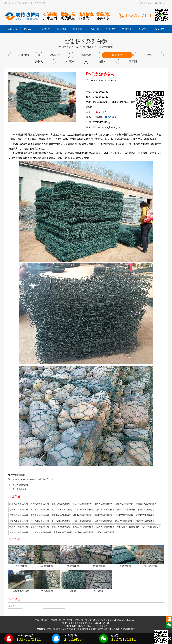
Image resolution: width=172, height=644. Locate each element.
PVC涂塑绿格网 (18, 475)
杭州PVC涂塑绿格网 (84, 532)
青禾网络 (102, 626)
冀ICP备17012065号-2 (75, 626)
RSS (107, 623)
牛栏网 (70, 629)
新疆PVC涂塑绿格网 (61, 527)
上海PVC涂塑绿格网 (61, 504)
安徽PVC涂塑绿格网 (126, 510)
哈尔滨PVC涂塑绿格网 (41, 532)
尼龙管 (63, 629)
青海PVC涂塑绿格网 (19, 527)
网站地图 (161, 3)
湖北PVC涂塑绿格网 (82, 515)
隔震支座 (86, 629)
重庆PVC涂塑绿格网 (82, 504)
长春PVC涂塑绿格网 (19, 532)
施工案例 (45, 29)
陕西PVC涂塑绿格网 (124, 521)
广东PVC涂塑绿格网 (124, 515)
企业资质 (143, 29)
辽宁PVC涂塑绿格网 (19, 510)
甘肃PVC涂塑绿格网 (145, 521)
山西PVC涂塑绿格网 (124, 504)
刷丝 (58, 629)
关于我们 (111, 29)
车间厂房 (127, 29)
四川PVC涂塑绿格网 (40, 521)
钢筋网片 (118, 629)
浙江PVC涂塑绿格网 (105, 510)
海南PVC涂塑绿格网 (19, 521)
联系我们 (160, 29)
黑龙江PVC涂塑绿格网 (62, 510)
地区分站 (147, 3)
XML (98, 623)
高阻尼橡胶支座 (98, 629)
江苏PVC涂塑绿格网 (84, 510)
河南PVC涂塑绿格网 (61, 515)
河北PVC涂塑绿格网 (103, 504)
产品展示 (29, 29)
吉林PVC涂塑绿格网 (40, 510)
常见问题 (61, 29)
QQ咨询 (111, 117)
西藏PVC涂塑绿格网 (103, 521)
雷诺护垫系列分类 (84, 47)
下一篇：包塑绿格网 (17, 489)
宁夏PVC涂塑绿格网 (40, 527)
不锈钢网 (78, 629)
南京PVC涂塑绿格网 (63, 532)
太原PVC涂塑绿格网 (105, 527)
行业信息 (94, 29)
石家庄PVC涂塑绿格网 (83, 527)
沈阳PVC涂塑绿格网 (151, 527)
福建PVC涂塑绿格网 (147, 510)
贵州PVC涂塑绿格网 (61, 521)
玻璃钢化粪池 (129, 629)
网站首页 (12, 29)
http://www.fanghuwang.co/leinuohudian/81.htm (32, 479)
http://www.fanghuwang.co (107, 127)
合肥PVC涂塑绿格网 (105, 532)
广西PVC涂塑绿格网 (145, 515)
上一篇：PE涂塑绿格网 (19, 485)
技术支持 (78, 29)
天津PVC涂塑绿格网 (40, 504)
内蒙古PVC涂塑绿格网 (146, 504)
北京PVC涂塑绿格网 (19, 504)
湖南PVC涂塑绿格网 (103, 515)
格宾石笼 (51, 629)
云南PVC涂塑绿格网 (82, 521)
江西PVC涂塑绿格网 (19, 515)
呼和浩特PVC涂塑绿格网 (128, 527)
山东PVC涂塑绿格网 (40, 515)
